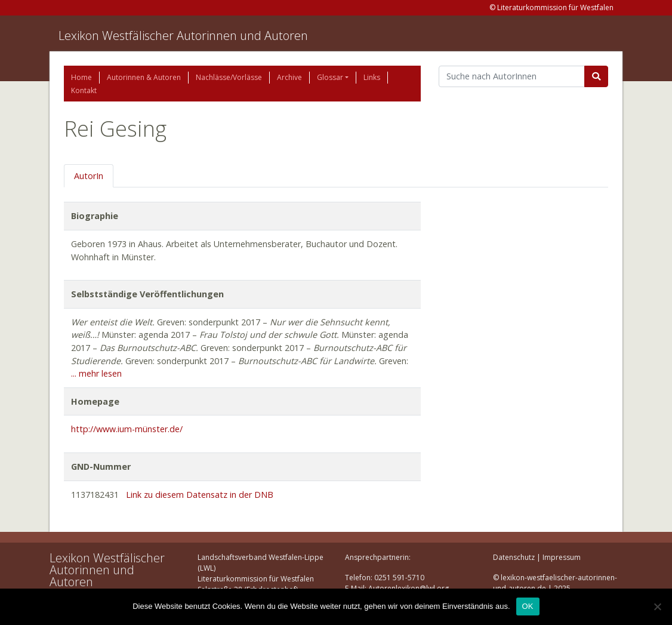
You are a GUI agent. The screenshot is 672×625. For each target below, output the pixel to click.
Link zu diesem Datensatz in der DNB (200, 495)
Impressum (562, 557)
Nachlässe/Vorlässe (229, 77)
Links (372, 77)
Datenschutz (514, 557)
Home (81, 77)
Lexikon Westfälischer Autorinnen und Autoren (183, 36)
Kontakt (84, 90)
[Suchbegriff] (512, 76)
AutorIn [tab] (89, 176)
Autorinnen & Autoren (144, 77)
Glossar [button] (330, 77)
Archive (289, 77)
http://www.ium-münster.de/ (127, 429)
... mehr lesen (96, 373)
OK (528, 606)
